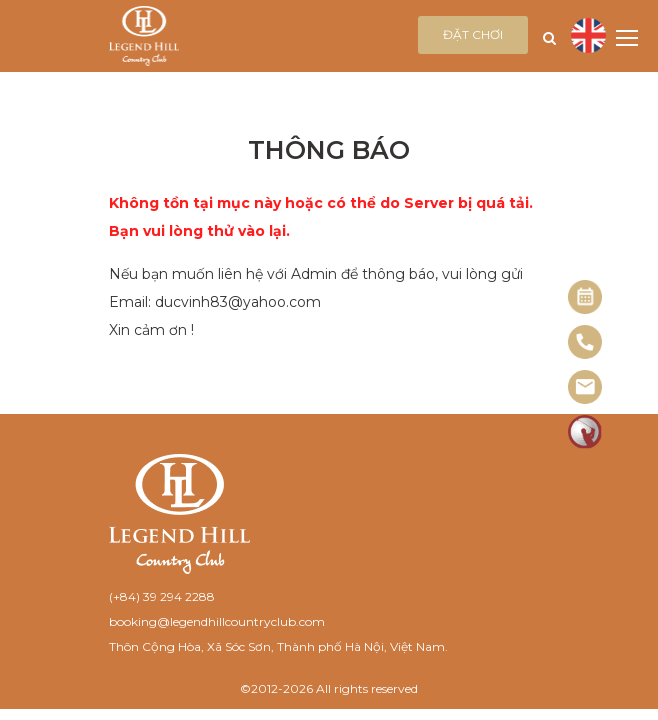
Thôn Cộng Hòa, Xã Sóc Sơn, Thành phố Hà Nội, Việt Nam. (278, 646)
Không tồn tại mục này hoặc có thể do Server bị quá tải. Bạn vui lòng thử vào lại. (321, 217)
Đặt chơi (473, 34)
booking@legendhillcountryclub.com (217, 621)
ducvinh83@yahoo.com (238, 302)
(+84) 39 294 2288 (162, 596)
